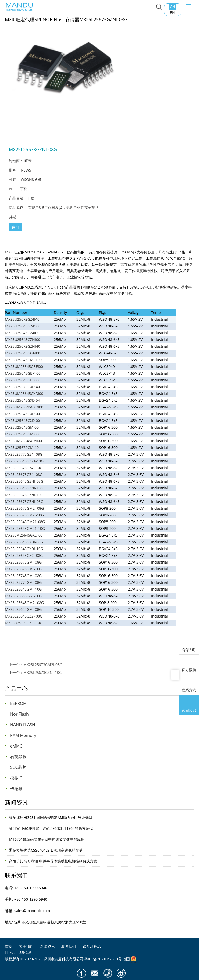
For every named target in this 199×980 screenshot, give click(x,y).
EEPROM (18, 703)
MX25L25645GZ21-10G (24, 461)
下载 (24, 189)
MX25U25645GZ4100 (23, 326)
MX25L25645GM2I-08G (24, 603)
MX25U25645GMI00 (22, 427)
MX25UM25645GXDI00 (24, 393)
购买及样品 (92, 947)
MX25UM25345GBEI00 (24, 366)
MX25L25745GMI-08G (23, 576)
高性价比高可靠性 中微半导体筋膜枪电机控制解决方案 (53, 861)
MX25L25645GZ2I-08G (24, 616)
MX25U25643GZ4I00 (22, 333)
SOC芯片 (18, 767)
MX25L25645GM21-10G (25, 528)
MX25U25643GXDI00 (22, 414)
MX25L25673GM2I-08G (24, 508)
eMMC (16, 746)
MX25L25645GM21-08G (25, 522)
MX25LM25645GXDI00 (24, 535)
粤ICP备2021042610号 (103, 959)
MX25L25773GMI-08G (23, 582)
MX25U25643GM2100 (23, 360)
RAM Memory (23, 735)
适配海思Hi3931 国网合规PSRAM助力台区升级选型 (51, 817)
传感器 (16, 789)
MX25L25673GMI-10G (23, 569)
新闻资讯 (47, 947)
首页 (9, 947)
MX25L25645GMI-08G (23, 609)
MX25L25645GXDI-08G (24, 542)
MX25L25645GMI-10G (23, 589)
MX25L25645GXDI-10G (24, 549)
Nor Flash (19, 714)
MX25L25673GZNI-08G (24, 501)
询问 (16, 227)
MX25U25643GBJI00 (22, 380)
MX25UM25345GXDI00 (24, 407)
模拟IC (16, 778)
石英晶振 (18, 757)
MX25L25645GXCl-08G (24, 555)
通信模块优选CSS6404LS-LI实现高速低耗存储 (46, 850)
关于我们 (26, 947)
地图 (126, 959)
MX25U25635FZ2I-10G (24, 623)
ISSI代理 (25, 952)
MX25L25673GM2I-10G (24, 515)
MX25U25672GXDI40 (22, 387)
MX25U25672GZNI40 (23, 346)
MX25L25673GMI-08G (23, 562)
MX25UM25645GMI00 (23, 441)
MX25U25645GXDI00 (22, 420)
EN (172, 13)
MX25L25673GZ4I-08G (24, 474)
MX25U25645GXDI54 (22, 400)
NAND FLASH (23, 725)
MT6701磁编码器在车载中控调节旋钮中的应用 (47, 839)
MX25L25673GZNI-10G (24, 495)
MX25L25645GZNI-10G (24, 488)
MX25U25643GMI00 (22, 434)
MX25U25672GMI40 (22, 447)
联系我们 (69, 947)
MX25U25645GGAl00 (23, 353)
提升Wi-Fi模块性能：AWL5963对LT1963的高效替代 (51, 828)
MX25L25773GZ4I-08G (24, 454)
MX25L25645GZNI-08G (24, 481)
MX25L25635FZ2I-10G (23, 596)
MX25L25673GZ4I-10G (24, 468)
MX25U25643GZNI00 (23, 340)
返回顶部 (189, 706)
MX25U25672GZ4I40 (22, 319)
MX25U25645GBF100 (23, 373)
